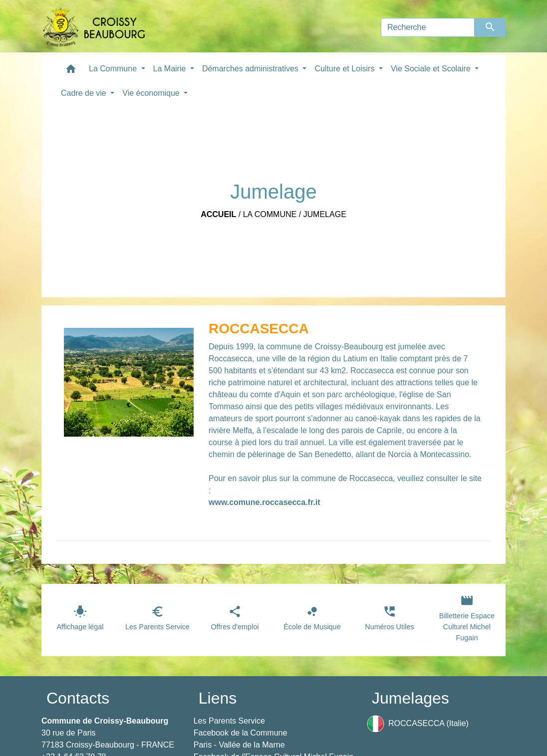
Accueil (218, 214)
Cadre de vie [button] (85, 93)
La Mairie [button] (171, 69)
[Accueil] (94, 27)
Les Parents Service (229, 721)
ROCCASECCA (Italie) (418, 724)
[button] (71, 71)
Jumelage (325, 214)
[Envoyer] (490, 27)
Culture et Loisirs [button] (346, 69)
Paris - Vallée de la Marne (239, 745)
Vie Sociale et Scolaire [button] (432, 69)
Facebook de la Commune (241, 733)
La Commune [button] (114, 69)
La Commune (270, 214)
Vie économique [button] (152, 93)
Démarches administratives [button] (251, 69)
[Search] (428, 27)
